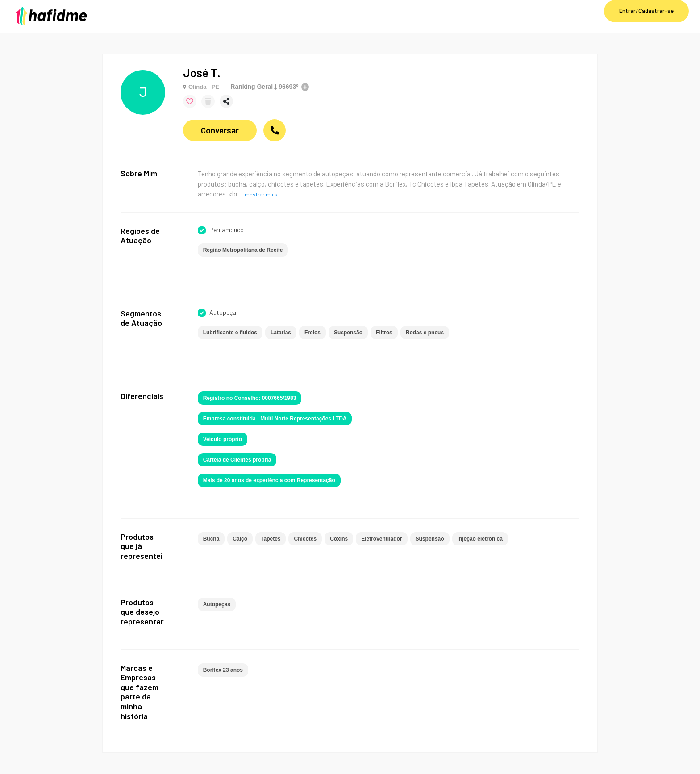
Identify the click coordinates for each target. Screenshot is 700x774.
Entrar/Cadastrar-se (646, 11)
